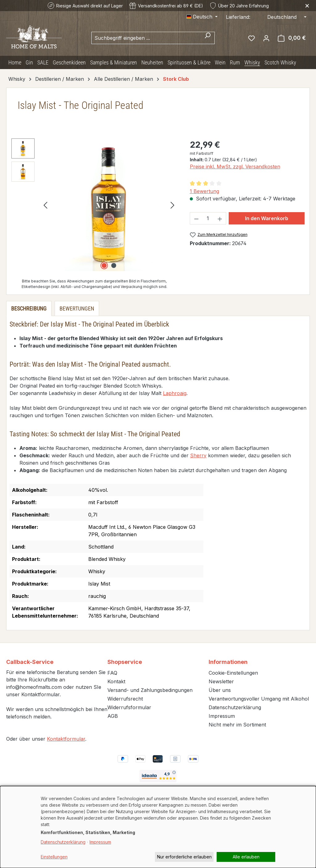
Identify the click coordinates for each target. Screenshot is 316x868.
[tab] (29, 309)
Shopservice (125, 662)
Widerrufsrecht (125, 699)
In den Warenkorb (267, 218)
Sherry (198, 455)
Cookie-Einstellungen (233, 673)
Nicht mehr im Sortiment (237, 725)
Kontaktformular (66, 739)
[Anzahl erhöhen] (220, 218)
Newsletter (221, 681)
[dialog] (158, 827)
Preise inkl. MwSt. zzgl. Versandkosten (235, 167)
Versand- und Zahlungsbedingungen (150, 690)
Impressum (222, 716)
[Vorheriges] (45, 205)
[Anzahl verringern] (196, 218)
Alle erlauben (246, 857)
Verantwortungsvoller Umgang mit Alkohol (259, 699)
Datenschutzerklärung (235, 707)
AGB (113, 716)
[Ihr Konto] (266, 38)
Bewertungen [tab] (77, 309)
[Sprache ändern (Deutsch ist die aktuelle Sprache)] (202, 17)
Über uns (220, 690)
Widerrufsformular (129, 707)
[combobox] (146, 38)
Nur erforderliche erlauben (184, 857)
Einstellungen (54, 857)
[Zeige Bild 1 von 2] (104, 265)
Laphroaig (175, 393)
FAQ (112, 673)
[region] (94, 205)
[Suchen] (208, 38)
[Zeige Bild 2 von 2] (114, 265)
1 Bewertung (204, 191)
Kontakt (116, 681)
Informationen (228, 662)
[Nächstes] (173, 205)
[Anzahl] (208, 218)
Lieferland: (238, 17)
